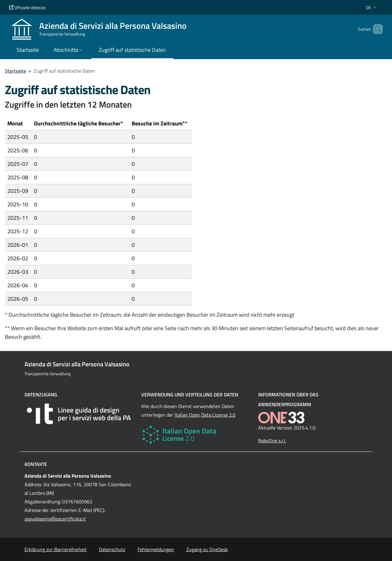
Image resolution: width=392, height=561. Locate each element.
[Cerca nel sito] (375, 29)
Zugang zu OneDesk (207, 549)
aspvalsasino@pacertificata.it (55, 519)
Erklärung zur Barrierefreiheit (56, 549)
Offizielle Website (27, 8)
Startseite (15, 71)
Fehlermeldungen (156, 549)
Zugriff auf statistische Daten (132, 50)
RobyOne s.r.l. (272, 441)
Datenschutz (112, 549)
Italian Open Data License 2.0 (205, 415)
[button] (372, 8)
